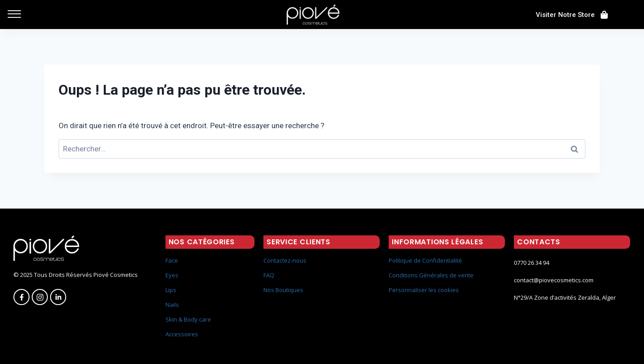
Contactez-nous (285, 260)
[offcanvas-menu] (14, 15)
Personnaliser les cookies (424, 290)
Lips (171, 290)
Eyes (172, 275)
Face (172, 260)
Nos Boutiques (283, 290)
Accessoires (182, 334)
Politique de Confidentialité (425, 260)
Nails (172, 305)
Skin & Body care (188, 319)
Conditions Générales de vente (431, 275)
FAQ (269, 275)
